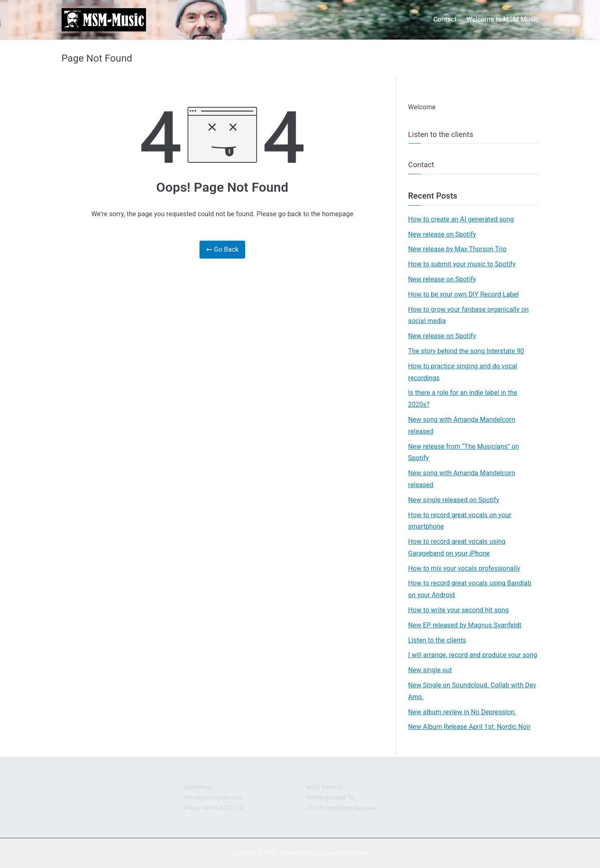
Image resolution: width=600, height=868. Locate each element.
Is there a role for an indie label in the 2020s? (463, 399)
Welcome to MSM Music (502, 19)
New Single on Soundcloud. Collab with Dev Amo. (472, 691)
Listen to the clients (441, 134)
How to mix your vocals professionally (464, 568)
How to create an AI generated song (461, 219)
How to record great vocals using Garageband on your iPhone (457, 547)
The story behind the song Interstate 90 (466, 351)
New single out (430, 670)
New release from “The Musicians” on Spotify (464, 452)
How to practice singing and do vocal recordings (463, 372)
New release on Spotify (442, 234)
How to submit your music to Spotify (462, 264)
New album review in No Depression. (462, 712)
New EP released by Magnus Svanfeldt (465, 625)
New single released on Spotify (454, 500)
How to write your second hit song (459, 610)
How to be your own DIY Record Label (464, 294)
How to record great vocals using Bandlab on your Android (470, 589)
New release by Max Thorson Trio (457, 249)
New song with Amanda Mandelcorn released (462, 425)
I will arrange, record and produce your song (473, 655)
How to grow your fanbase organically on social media (469, 315)
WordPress (354, 853)
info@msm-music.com (213, 797)
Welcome (422, 107)
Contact (445, 19)
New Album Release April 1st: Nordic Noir (469, 727)
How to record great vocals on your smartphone (460, 521)
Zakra (320, 853)
